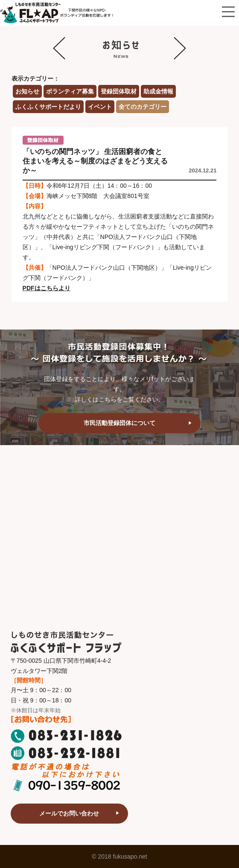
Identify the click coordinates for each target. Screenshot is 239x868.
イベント (100, 107)
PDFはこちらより (47, 288)
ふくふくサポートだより (48, 107)
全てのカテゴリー (143, 107)
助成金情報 (158, 91)
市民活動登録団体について (119, 423)
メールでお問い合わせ (69, 813)
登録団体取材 (119, 91)
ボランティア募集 (70, 91)
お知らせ (27, 91)
